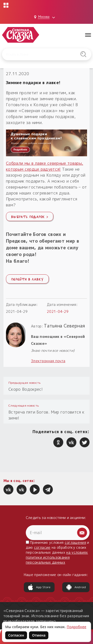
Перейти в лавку (27, 279)
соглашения (75, 542)
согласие (42, 547)
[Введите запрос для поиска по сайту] (41, 54)
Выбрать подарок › (30, 216)
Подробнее (77, 627)
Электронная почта (48, 361)
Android (76, 587)
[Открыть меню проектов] (6, 5)
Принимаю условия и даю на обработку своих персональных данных (58, 552)
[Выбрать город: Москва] (45, 17)
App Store (39, 587)
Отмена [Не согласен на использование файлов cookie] (39, 635)
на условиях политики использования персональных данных (57, 557)
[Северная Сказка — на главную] (21, 35)
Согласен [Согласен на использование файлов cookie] (16, 635)
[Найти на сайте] (83, 54)
